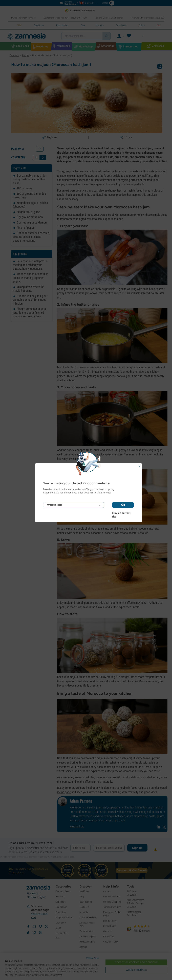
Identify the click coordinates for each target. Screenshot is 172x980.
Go (123, 505)
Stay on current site (121, 513)
